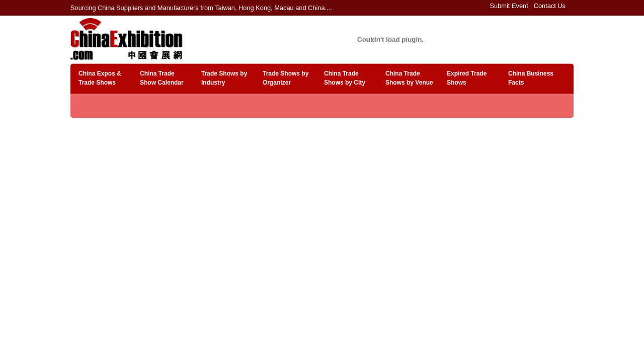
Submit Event (509, 6)
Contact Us (550, 6)
